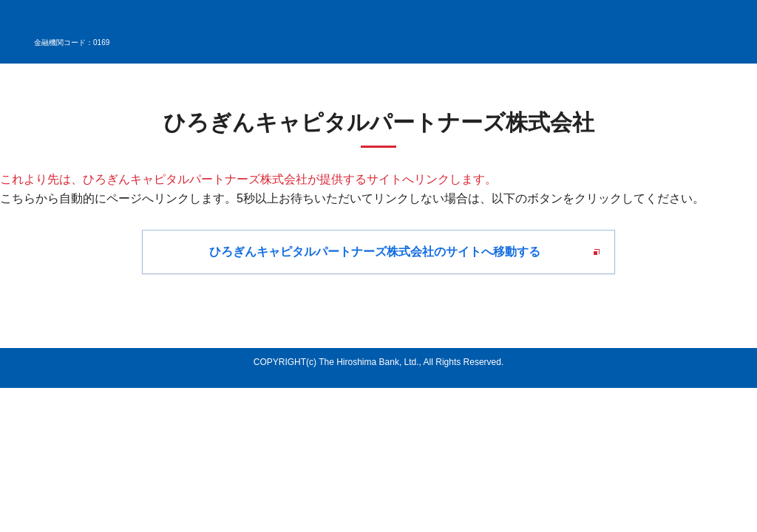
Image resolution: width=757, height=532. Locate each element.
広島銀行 (74, 24)
